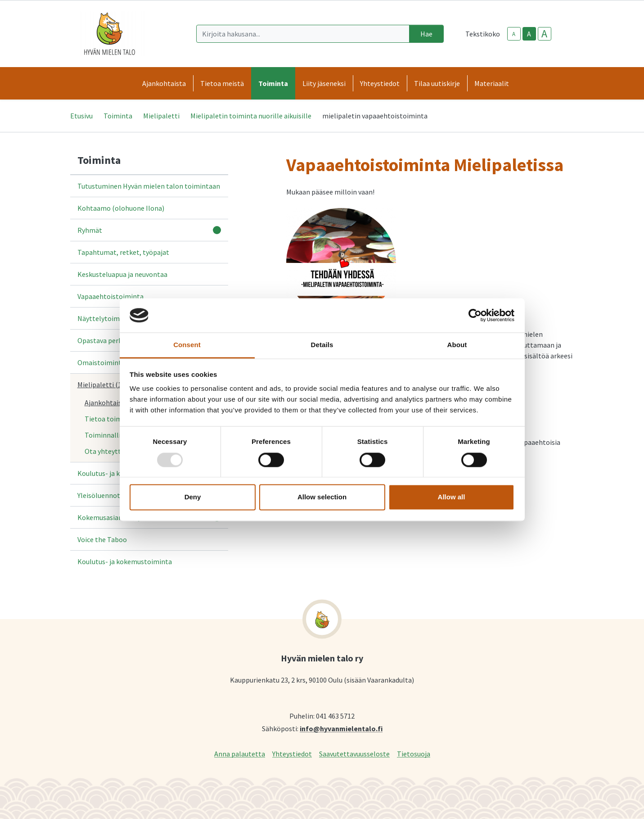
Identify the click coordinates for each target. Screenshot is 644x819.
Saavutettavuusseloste (354, 753)
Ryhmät (90, 230)
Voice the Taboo (102, 539)
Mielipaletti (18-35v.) (109, 385)
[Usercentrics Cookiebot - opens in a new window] (475, 315)
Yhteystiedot (292, 753)
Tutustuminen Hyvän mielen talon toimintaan (149, 186)
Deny (193, 497)
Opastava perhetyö (107, 340)
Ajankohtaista (106, 403)
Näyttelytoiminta (105, 318)
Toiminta (118, 116)
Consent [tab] (187, 345)
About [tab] (457, 345)
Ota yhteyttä (105, 451)
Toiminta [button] (273, 83)
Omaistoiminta (101, 362)
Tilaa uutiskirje (437, 83)
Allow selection (322, 497)
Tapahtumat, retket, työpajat (123, 252)
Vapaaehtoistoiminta (110, 296)
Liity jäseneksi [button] (324, 83)
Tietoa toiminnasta (115, 419)
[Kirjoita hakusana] (303, 34)
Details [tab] (322, 345)
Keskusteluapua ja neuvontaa (122, 274)
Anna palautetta (240, 753)
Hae (426, 34)
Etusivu (81, 116)
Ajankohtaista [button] (164, 83)
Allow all (452, 497)
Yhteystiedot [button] (380, 83)
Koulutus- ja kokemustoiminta (125, 561)
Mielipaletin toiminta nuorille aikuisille (251, 116)
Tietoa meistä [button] (222, 83)
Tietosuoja (414, 753)
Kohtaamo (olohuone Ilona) (121, 208)
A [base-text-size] (529, 34)
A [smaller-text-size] (514, 34)
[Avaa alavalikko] (217, 230)
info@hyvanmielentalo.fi (341, 728)
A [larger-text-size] (544, 34)
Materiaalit (492, 83)
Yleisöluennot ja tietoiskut (118, 495)
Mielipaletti (161, 116)
